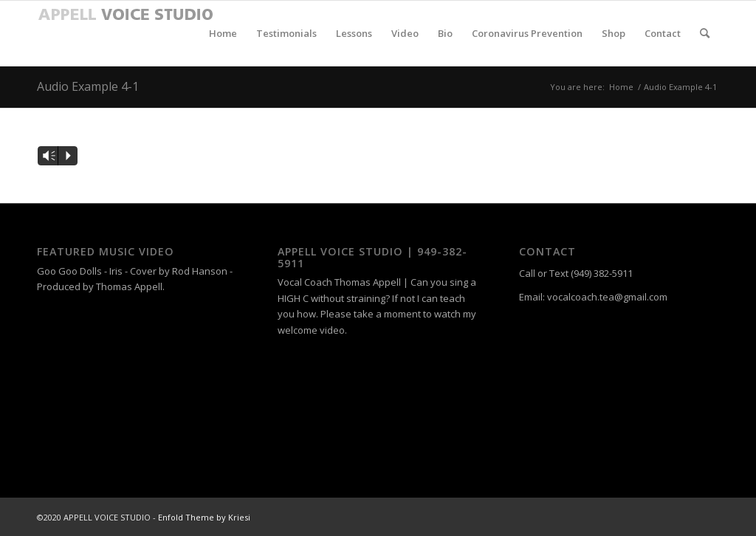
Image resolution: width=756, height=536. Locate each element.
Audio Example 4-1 (88, 86)
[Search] (705, 33)
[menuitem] (223, 33)
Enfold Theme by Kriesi (204, 517)
